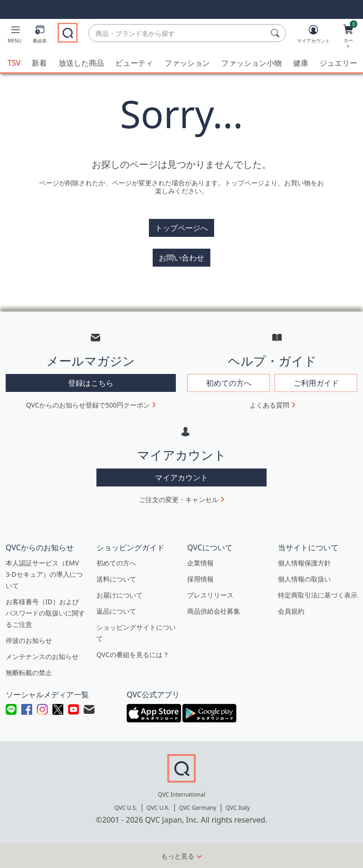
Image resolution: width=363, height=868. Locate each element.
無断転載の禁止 (29, 672)
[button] (15, 36)
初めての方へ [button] (229, 382)
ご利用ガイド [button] (316, 382)
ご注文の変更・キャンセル (179, 499)
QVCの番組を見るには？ (133, 654)
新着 (39, 62)
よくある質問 (269, 404)
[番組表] (40, 36)
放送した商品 (81, 62)
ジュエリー (338, 62)
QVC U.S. (126, 807)
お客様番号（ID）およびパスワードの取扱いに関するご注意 (45, 612)
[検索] (277, 33)
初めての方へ (116, 562)
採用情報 (200, 578)
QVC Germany (198, 807)
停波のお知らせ (29, 640)
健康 (301, 62)
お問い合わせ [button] (181, 257)
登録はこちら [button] (91, 382)
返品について (116, 611)
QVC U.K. (158, 807)
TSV (14, 62)
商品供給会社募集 (214, 611)
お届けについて (120, 595)
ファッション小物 (251, 62)
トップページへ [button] (181, 227)
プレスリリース (210, 595)
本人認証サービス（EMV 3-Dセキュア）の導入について (44, 574)
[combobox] (178, 33)
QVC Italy (238, 807)
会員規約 (291, 611)
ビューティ (134, 62)
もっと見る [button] (178, 855)
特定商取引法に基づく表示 (318, 595)
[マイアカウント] (313, 36)
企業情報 (200, 562)
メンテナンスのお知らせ (42, 656)
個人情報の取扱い (304, 578)
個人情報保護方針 (304, 562)
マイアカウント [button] (181, 477)
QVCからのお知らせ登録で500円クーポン (88, 404)
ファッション (187, 62)
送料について (116, 578)
